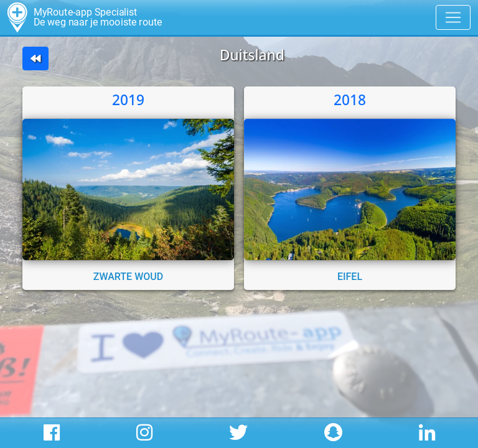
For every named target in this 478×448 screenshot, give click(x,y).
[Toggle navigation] (453, 17)
